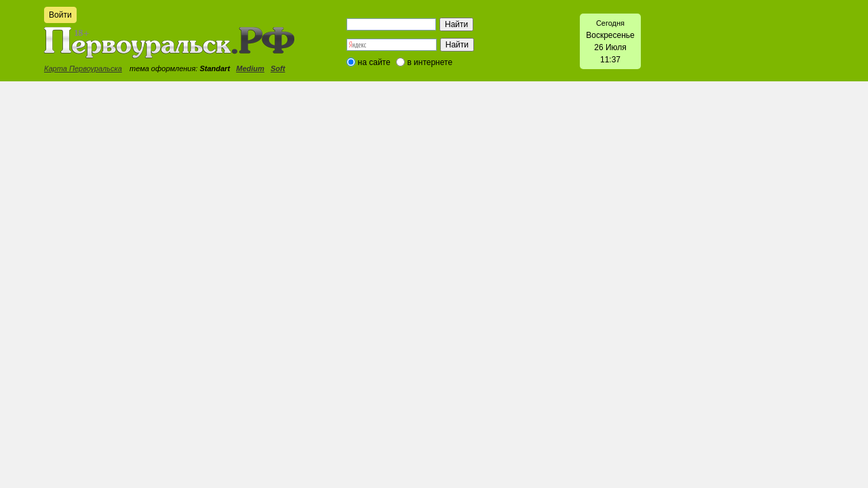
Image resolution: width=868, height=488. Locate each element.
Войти (60, 15)
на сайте (374, 62)
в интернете (430, 62)
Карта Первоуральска (83, 68)
